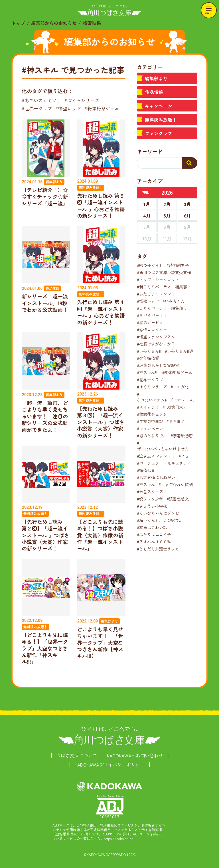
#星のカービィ (150, 322)
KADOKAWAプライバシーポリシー (110, 765)
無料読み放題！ (161, 119)
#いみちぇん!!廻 (179, 351)
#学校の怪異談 (150, 421)
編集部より (156, 78)
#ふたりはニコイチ (154, 534)
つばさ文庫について (77, 755)
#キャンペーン (150, 428)
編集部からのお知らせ (54, 23)
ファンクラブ (159, 133)
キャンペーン (159, 106)
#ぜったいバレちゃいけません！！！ (169, 446)
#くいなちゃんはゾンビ (158, 513)
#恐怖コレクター (152, 330)
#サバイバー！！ (152, 315)
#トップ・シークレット (158, 280)
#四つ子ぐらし (150, 265)
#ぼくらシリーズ (82, 100)
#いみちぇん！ (176, 301)
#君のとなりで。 (152, 436)
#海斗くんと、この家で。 (160, 520)
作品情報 (154, 92)
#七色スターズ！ (152, 492)
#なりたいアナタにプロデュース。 (167, 397)
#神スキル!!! (148, 372)
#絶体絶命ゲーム (102, 108)
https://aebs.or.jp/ (119, 838)
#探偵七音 (146, 470)
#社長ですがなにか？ (156, 344)
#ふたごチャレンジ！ (156, 294)
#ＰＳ (184, 456)
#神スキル (146, 484)
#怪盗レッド (68, 108)
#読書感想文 (178, 499)
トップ (18, 23)
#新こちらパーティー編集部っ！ (166, 287)
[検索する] (190, 163)
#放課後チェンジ (152, 414)
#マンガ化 (180, 387)
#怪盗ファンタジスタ (156, 337)
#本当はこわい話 (152, 527)
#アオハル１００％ (154, 542)
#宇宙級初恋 (182, 436)
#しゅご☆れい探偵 (176, 484)
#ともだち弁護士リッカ (158, 549)
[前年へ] (145, 192)
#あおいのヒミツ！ (41, 100)
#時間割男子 (178, 265)
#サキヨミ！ (178, 421)
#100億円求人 (175, 407)
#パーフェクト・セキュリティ (164, 463)
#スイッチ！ (148, 407)
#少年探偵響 (148, 358)
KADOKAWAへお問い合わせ (135, 755)
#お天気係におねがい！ (158, 477)
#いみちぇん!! (149, 351)
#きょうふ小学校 (152, 506)
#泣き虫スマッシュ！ (156, 456)
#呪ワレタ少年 (150, 499)
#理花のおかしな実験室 (158, 365)
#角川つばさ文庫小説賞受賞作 (164, 272)
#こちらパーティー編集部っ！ (164, 308)
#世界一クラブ (37, 108)
